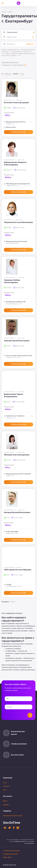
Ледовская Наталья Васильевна (18, 222)
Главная (4, 12)
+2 (14, 100)
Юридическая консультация (13, 816)
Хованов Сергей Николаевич (17, 341)
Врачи (5, 801)
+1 (32, 122)
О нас (5, 783)
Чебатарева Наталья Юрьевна (18, 570)
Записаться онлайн (18, 132)
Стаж (22, 74)
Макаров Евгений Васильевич (17, 512)
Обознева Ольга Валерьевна (17, 455)
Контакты (6, 786)
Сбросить (30, 44)
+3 (32, 416)
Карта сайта (7, 857)
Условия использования (11, 851)
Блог (5, 790)
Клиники (6, 805)
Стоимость (8, 74)
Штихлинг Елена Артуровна (16, 103)
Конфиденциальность (21, 841)
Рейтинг (16, 74)
